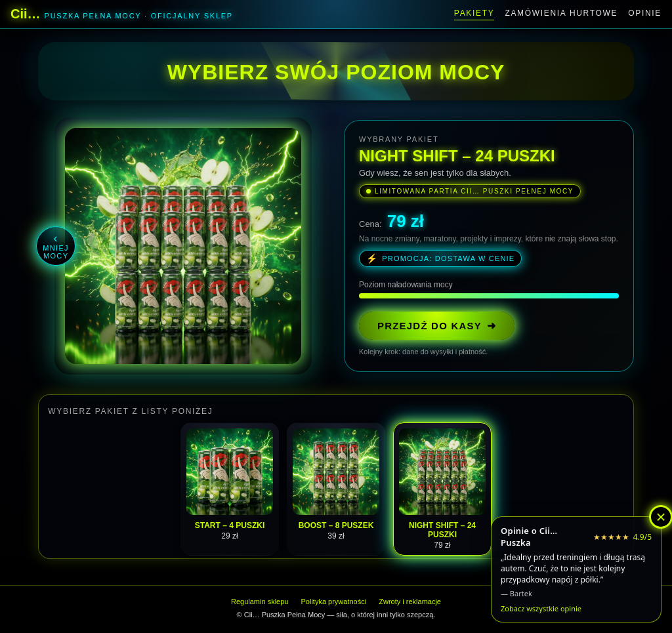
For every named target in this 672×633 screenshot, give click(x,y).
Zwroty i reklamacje (410, 602)
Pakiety (474, 13)
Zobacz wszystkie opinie (541, 608)
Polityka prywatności (334, 602)
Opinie (645, 13)
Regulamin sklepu (260, 602)
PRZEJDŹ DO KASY (437, 326)
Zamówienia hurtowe (561, 13)
